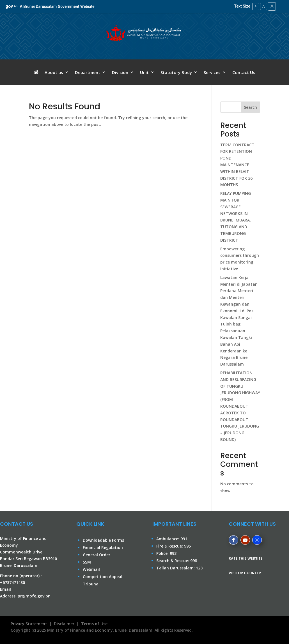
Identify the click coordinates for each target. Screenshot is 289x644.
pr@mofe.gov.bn (34, 596)
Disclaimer (64, 623)
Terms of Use (94, 623)
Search (250, 107)
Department (88, 72)
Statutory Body (176, 72)
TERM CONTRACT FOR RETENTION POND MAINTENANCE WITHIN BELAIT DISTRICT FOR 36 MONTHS (237, 165)
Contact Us (244, 72)
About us (54, 72)
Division (120, 72)
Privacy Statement (28, 623)
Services (212, 72)
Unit (144, 72)
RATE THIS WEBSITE (246, 558)
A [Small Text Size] (254, 6)
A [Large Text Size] (272, 6)
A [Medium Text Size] (262, 6)
